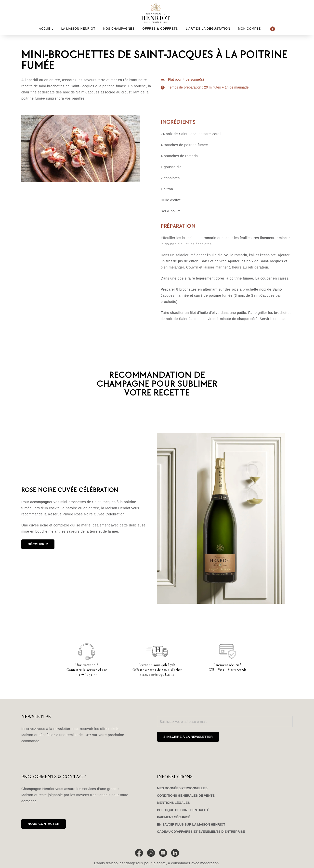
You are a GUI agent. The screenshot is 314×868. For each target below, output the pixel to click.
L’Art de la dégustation (208, 29)
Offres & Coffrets (160, 29)
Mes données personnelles (182, 788)
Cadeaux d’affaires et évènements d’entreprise (201, 832)
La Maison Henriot (78, 29)
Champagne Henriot (157, 13)
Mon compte (249, 29)
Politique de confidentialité (183, 810)
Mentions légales (173, 803)
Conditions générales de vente (186, 796)
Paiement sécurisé (174, 817)
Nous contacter (44, 824)
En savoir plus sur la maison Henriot (191, 824)
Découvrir (38, 544)
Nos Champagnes (119, 29)
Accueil (46, 29)
